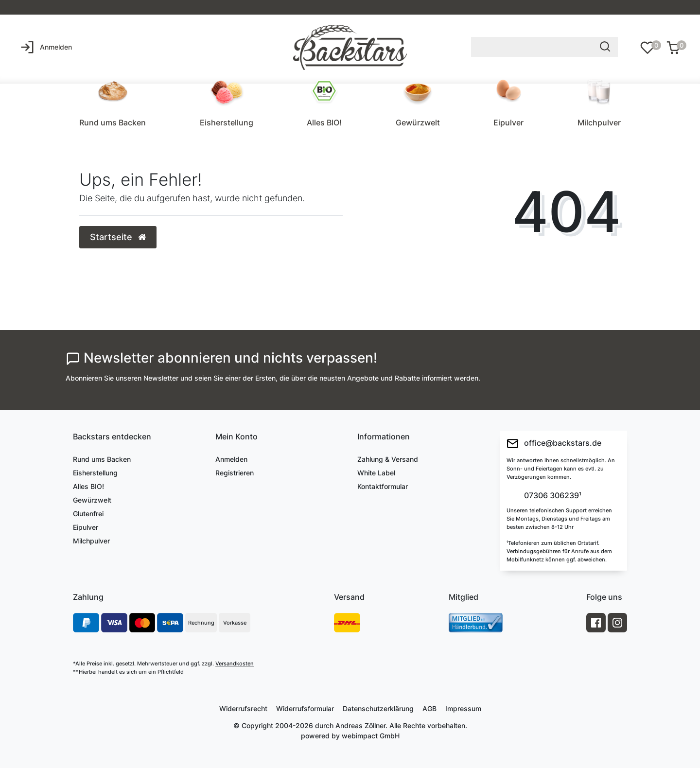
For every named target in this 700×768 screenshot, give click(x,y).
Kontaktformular (383, 486)
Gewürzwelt (418, 122)
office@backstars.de (554, 444)
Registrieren (235, 473)
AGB (429, 708)
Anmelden (231, 459)
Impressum (463, 708)
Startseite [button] (118, 237)
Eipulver (508, 122)
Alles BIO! (324, 122)
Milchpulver (599, 122)
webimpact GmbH (371, 736)
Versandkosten (235, 663)
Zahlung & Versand (388, 459)
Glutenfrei (88, 514)
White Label (376, 473)
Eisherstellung (227, 122)
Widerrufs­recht (243, 708)
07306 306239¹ (552, 496)
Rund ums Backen (113, 122)
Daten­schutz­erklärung (378, 708)
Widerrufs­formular (305, 708)
